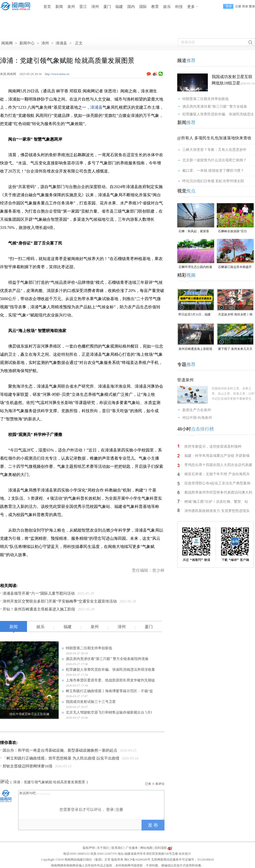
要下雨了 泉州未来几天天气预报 (235, 349)
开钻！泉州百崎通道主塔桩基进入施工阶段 (39, 609)
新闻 (59, 7)
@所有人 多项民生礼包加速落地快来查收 (214, 138)
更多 (191, 7)
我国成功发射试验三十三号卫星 (91, 702)
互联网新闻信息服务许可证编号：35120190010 (183, 860)
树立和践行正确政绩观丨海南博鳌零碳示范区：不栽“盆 (109, 691)
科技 (179, 7)
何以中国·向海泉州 (197, 418)
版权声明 (89, 848)
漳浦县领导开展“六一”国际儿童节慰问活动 (39, 593)
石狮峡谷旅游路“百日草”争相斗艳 (232, 232)
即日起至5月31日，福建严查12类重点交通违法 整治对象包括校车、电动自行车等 (196, 315)
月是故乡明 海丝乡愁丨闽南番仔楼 (235, 315)
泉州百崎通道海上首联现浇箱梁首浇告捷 (195, 349)
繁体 (252, 6)
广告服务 (132, 848)
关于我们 (103, 848)
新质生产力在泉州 (197, 410)
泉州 (71, 7)
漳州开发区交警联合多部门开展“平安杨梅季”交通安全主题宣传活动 (60, 601)
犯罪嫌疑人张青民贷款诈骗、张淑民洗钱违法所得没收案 (110, 670)
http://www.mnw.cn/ (57, 74)
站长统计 (185, 854)
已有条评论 (155, 784)
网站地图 (146, 848)
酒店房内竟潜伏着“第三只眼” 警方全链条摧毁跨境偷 (107, 659)
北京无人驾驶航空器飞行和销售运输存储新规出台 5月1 (109, 712)
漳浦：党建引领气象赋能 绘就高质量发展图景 (49, 782)
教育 (155, 7)
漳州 (95, 7)
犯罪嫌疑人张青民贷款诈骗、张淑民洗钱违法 (218, 114)
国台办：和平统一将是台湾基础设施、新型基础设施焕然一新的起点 (60, 750)
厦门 (107, 7)
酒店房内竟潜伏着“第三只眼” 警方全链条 (215, 107)
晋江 (83, 7)
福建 (119, 7)
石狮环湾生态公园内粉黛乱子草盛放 (195, 267)
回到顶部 (161, 848)
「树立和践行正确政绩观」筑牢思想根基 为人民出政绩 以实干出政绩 (61, 758)
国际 (143, 7)
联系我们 (118, 848)
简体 (245, 6)
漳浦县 (61, 43)
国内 (131, 7)
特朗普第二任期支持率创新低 (89, 648)
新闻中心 (27, 43)
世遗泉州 (185, 380)
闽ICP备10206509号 (137, 860)
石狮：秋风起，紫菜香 (194, 231)
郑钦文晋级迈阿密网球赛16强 (27, 766)
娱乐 (167, 7)
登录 (110, 810)
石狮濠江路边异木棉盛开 (235, 267)
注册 (238, 6)
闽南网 (7, 43)
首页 (47, 7)
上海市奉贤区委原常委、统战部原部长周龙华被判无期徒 (110, 680)
